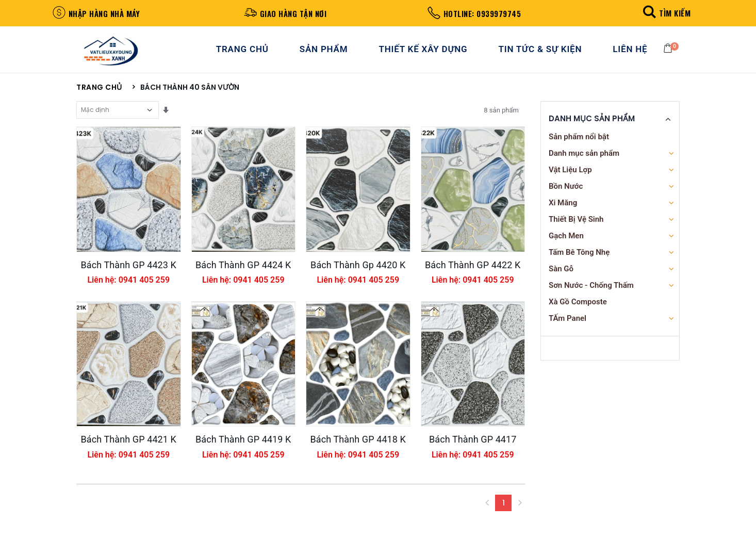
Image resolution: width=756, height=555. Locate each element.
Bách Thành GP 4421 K (128, 455)
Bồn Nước (566, 190)
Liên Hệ (631, 51)
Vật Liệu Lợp (570, 173)
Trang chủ (99, 92)
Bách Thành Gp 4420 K (358, 273)
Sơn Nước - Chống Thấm (591, 289)
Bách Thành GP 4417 (473, 455)
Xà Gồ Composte (578, 305)
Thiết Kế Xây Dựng (424, 51)
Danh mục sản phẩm (584, 157)
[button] (666, 13)
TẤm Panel (568, 322)
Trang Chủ (243, 51)
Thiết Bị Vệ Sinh (576, 223)
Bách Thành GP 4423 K (128, 273)
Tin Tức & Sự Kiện (541, 51)
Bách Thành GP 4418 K (358, 455)
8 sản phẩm (501, 114)
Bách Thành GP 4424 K (243, 273)
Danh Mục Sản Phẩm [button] (592, 123)
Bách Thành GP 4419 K (243, 455)
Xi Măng (563, 206)
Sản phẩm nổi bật (579, 140)
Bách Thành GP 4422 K (473, 273)
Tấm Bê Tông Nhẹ (579, 256)
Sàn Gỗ (561, 272)
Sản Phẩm (325, 51)
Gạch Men (566, 239)
